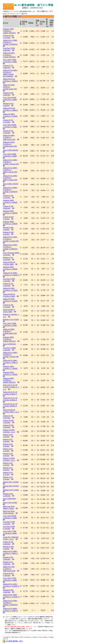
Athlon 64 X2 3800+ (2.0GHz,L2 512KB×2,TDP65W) (10, 42)
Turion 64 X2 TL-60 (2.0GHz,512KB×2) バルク (11, 387)
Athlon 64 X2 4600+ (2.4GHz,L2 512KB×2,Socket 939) (11, 162)
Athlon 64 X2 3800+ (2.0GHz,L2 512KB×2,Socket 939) (11, 355)
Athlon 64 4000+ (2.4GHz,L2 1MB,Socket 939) (9, 137)
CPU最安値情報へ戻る (14, 641)
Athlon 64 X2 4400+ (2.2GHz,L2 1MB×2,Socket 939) (10, 178)
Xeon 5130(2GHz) (9, 344)
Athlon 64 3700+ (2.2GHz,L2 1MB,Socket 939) (9, 569)
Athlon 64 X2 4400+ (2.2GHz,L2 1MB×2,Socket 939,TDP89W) (10, 73)
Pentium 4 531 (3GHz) (11, 319)
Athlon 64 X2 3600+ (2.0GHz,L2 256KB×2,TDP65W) (10, 603)
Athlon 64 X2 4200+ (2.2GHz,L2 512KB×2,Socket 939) (11, 239)
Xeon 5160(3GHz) (9, 499)
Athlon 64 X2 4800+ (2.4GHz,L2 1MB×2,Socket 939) (10, 170)
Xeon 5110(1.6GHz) (10, 503)
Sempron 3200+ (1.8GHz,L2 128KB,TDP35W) (9, 31)
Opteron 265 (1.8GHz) (11, 482)
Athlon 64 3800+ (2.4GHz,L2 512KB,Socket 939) (10, 331)
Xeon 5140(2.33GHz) (11, 184)
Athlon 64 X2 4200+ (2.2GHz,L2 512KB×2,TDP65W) (10, 247)
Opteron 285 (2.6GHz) (11, 486)
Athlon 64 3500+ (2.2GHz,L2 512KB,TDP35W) (9, 55)
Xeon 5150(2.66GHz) (11, 150)
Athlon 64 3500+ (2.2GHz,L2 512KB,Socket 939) (10, 144)
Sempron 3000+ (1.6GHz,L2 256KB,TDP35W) (9, 339)
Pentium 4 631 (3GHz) (11, 490)
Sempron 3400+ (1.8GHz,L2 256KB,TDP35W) (9, 380)
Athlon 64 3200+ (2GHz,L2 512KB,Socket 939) (10, 87)
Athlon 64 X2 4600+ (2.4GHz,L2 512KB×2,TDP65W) (10, 190)
